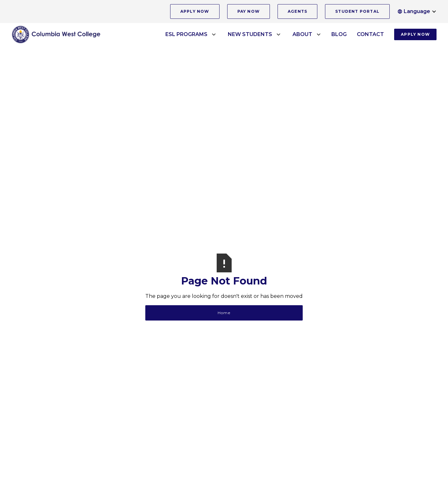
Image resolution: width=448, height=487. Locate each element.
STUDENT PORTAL (357, 11)
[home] (56, 34)
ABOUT (302, 34)
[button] (417, 11)
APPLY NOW (195, 11)
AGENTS (297, 11)
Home (224, 313)
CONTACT (370, 34)
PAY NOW (249, 11)
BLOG (339, 34)
